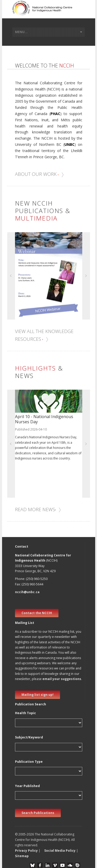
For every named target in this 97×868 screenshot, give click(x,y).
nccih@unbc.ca (27, 592)
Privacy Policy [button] (26, 851)
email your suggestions (62, 679)
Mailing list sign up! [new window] (38, 695)
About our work (40, 174)
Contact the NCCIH (37, 613)
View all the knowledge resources (44, 335)
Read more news (38, 509)
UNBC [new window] (69, 144)
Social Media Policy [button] (60, 851)
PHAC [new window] (55, 114)
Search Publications (38, 813)
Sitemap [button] (22, 856)
